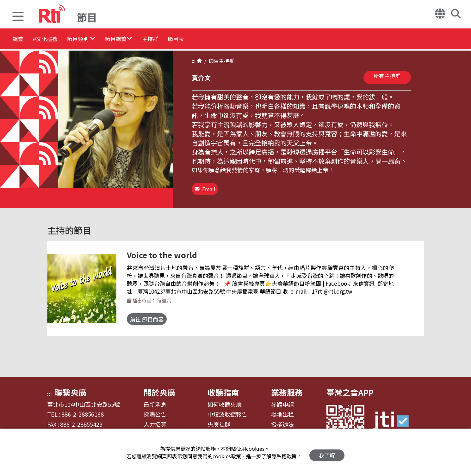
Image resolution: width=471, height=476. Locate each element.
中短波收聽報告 (227, 410)
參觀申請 (282, 400)
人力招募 (155, 420)
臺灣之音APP (350, 388)
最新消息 (155, 400)
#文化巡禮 (56, 39)
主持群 (190, 39)
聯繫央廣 (71, 388)
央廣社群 (219, 420)
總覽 (19, 39)
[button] (18, 17)
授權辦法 (282, 420)
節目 (213, 61)
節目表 (225, 39)
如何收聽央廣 (225, 400)
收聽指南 (223, 388)
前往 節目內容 (153, 315)
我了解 (327, 452)
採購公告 (155, 410)
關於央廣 (159, 388)
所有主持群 (387, 76)
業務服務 (287, 388)
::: (194, 61)
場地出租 (282, 410)
